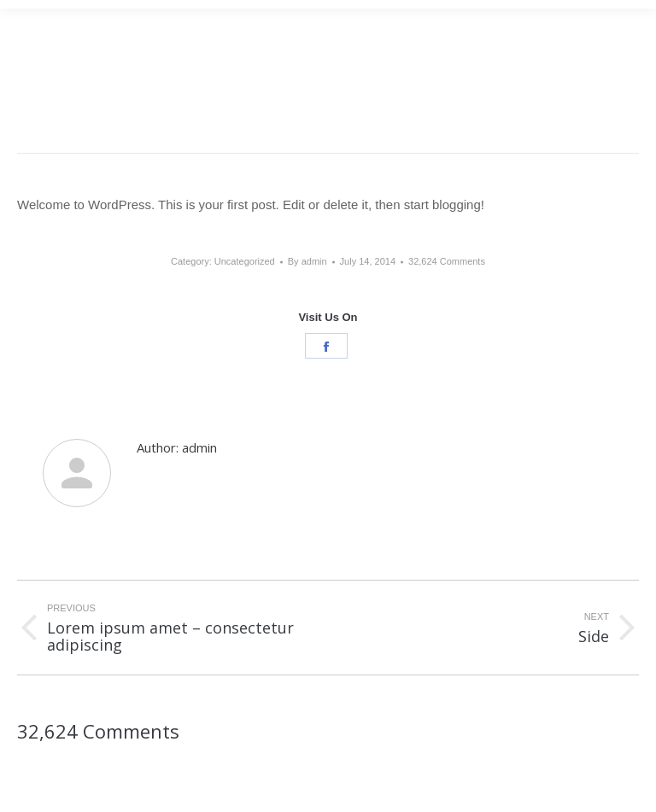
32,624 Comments (447, 261)
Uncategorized (245, 261)
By (307, 261)
